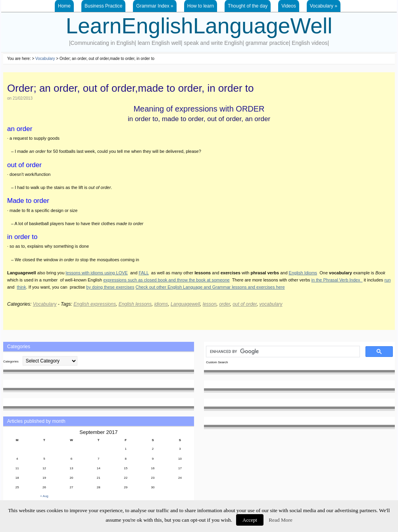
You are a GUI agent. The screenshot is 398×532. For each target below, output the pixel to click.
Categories (11, 361)
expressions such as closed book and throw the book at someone (166, 280)
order (224, 304)
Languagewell (185, 304)
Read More (281, 520)
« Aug (44, 496)
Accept (250, 520)
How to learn (201, 6)
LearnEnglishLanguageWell (199, 26)
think (21, 287)
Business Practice (103, 6)
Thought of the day (248, 6)
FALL (143, 273)
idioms (161, 304)
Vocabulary (324, 6)
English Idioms (303, 273)
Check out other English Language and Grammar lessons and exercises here (210, 287)
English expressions (95, 304)
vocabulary (271, 304)
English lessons (135, 304)
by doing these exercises (110, 287)
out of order (245, 304)
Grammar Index (155, 6)
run (388, 280)
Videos (288, 6)
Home (64, 6)
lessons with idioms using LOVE (97, 273)
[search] (282, 352)
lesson (210, 304)
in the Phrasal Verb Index (337, 280)
